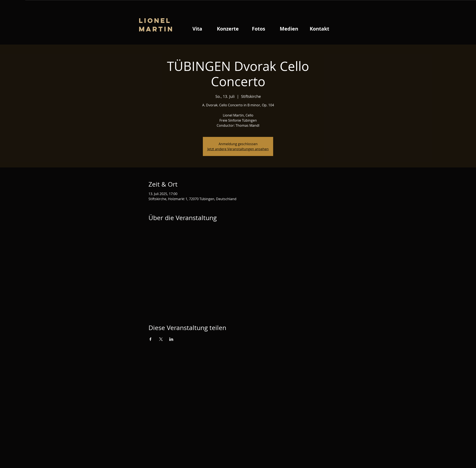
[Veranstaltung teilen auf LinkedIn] (171, 339)
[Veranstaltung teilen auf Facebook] (150, 339)
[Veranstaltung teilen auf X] (161, 339)
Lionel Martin (156, 25)
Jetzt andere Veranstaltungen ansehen (238, 149)
